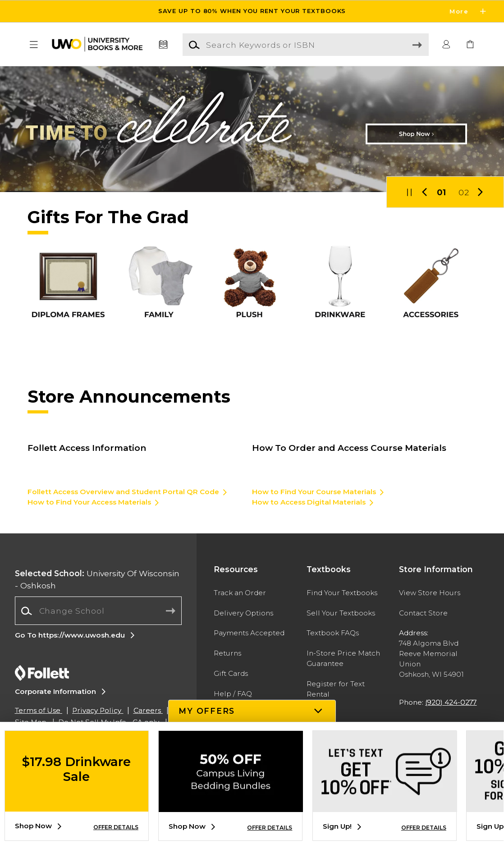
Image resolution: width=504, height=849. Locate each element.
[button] (34, 45)
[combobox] (99, 611)
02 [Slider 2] (464, 192)
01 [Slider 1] (442, 192)
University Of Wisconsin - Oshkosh (97, 579)
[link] (470, 45)
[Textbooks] (164, 45)
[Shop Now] (252, 129)
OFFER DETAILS (116, 827)
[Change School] (99, 611)
